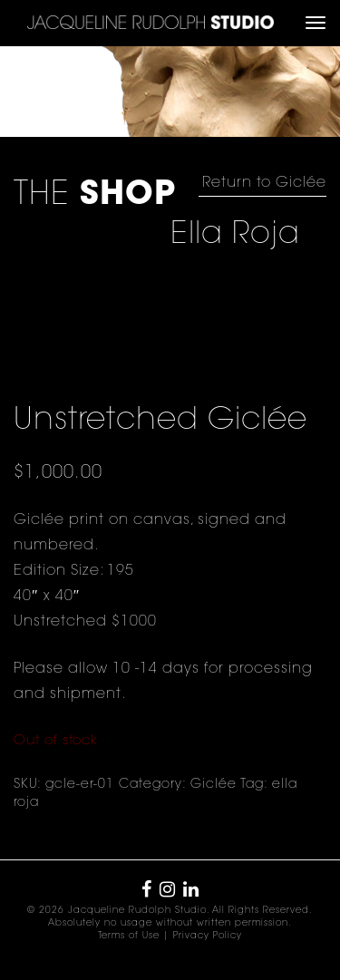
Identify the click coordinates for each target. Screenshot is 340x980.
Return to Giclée (264, 183)
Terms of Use (129, 936)
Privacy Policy (208, 936)
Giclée (214, 785)
